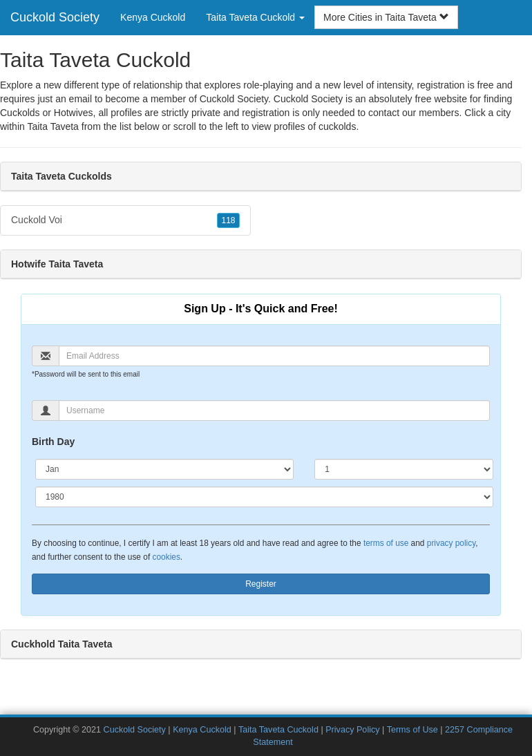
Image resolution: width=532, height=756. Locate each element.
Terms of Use (412, 730)
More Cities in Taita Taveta (386, 17)
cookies (167, 557)
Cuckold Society (55, 17)
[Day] (404, 469)
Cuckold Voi (125, 220)
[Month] (164, 469)
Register (261, 584)
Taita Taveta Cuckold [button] (255, 17)
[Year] (264, 497)
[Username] (274, 410)
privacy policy (451, 543)
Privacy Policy (352, 730)
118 (228, 220)
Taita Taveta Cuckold (278, 730)
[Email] (274, 356)
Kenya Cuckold (153, 17)
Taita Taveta (53, 126)
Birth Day (53, 442)
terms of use (386, 543)
